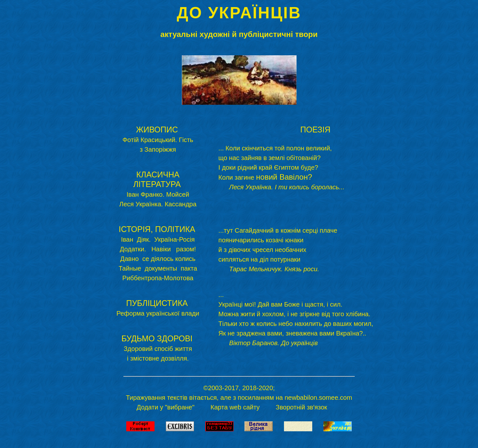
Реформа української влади (158, 313)
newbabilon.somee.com (318, 398)
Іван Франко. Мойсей (158, 194)
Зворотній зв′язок (302, 407)
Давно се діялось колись (158, 259)
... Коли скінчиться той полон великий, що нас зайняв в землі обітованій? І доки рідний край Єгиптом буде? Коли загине (281, 168)
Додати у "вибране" (165, 407)
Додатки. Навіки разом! (158, 249)
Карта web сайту (235, 407)
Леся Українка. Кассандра (158, 204)
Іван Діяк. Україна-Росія (158, 239)
